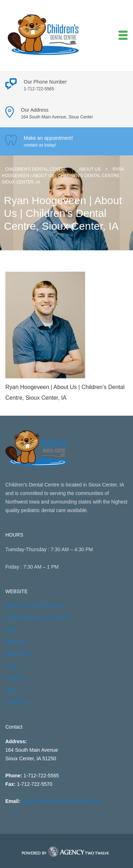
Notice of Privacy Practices (35, 606)
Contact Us (18, 702)
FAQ (10, 690)
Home (12, 630)
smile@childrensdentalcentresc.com (61, 801)
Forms (12, 666)
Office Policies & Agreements (37, 618)
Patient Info (18, 654)
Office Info (17, 642)
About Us (16, 678)
